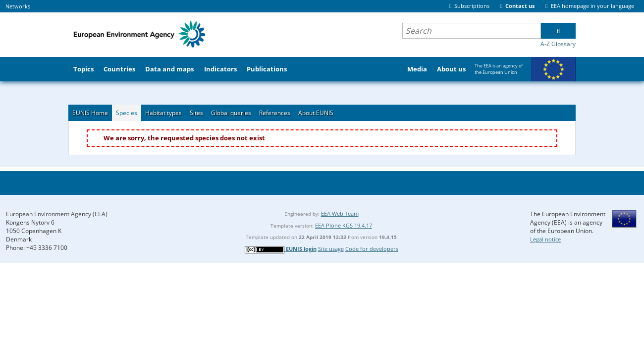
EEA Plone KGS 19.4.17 (344, 225)
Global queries (231, 113)
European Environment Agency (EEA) (57, 214)
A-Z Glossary (558, 44)
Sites (196, 113)
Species (127, 113)
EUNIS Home (90, 113)
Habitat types (163, 113)
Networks (18, 6)
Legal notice (545, 239)
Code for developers (372, 249)
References (275, 113)
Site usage (331, 249)
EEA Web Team (340, 213)
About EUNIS (316, 113)
